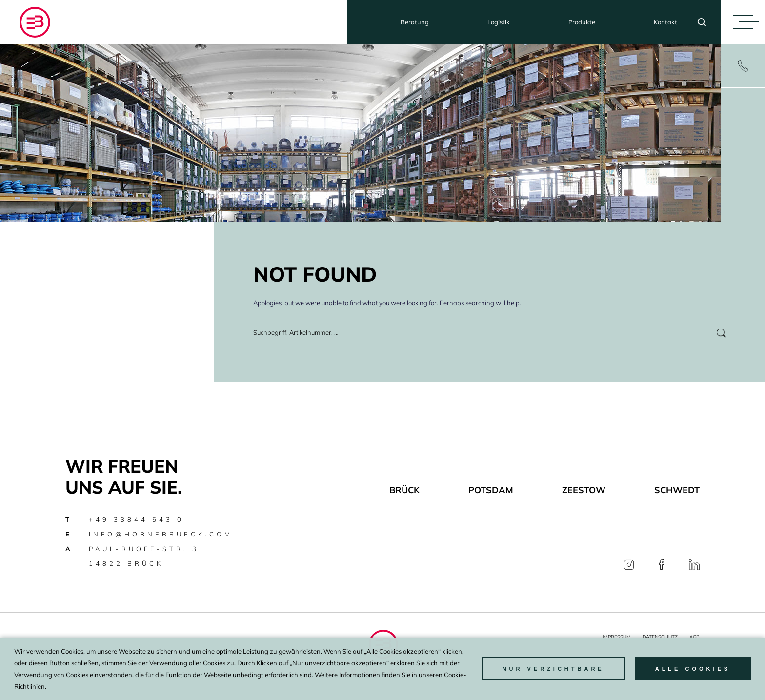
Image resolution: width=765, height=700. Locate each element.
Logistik (499, 22)
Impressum (617, 637)
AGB (695, 637)
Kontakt (665, 22)
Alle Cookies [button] (693, 669)
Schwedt (677, 490)
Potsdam (491, 490)
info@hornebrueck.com (161, 534)
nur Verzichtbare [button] (554, 669)
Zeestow (584, 490)
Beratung (415, 22)
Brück (404, 490)
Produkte (582, 22)
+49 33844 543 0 (136, 519)
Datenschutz (660, 637)
